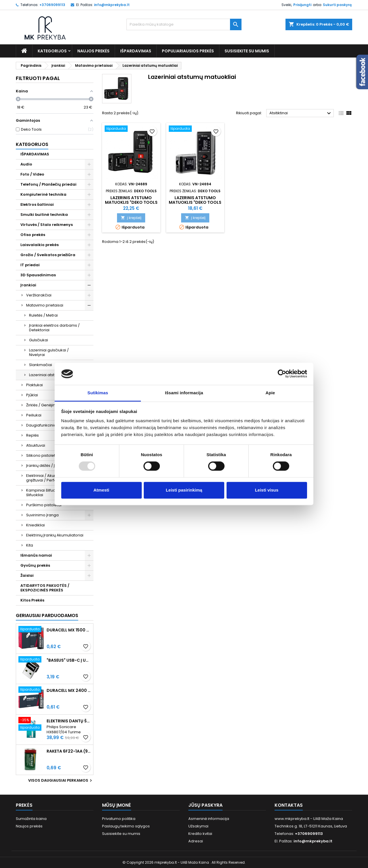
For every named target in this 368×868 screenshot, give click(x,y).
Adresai (196, 841)
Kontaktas (289, 805)
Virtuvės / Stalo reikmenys (47, 225)
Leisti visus (267, 490)
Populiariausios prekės (188, 51)
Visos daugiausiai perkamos (61, 781)
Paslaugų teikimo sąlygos (126, 826)
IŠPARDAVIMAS (136, 51)
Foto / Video (32, 174)
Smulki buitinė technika (44, 215)
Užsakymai (198, 826)
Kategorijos (52, 51)
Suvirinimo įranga (42, 515)
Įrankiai (28, 285)
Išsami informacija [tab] (184, 393)
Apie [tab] (270, 393)
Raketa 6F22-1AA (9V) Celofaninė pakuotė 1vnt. (69, 751)
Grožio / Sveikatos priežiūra (48, 255)
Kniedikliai (36, 525)
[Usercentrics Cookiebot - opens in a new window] (282, 374)
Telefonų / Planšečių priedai (48, 184)
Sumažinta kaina (31, 819)
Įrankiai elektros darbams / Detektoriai (54, 328)
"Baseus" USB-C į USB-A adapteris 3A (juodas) (69, 660)
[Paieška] (184, 24)
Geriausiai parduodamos (47, 615)
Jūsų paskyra (205, 805)
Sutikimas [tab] (98, 393)
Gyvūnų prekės (35, 565)
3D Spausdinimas (38, 275)
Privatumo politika (119, 819)
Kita (30, 545)
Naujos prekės (93, 51)
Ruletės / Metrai (43, 315)
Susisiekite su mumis (247, 51)
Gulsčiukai (39, 340)
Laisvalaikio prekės (40, 245)
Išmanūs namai (36, 555)
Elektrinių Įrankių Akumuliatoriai (55, 535)
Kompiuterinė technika (43, 194)
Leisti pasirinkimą (184, 490)
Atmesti (101, 490)
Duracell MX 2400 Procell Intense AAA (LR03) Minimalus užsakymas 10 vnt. (69, 690)
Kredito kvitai (200, 834)
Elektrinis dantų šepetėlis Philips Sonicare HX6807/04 (69, 721)
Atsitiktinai (301, 113)
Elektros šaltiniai (37, 204)
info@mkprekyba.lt (112, 5)
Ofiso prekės (33, 235)
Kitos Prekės (32, 600)
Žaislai (27, 575)
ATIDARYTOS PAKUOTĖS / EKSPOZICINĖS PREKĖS (45, 588)
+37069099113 (52, 5)
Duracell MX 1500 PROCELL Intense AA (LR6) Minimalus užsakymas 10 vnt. (69, 630)
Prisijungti (302, 5)
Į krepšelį (131, 218)
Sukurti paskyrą (337, 5)
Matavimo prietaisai (45, 305)
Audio (26, 164)
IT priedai (30, 265)
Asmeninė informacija (209, 819)
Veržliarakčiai (39, 295)
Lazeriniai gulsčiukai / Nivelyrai (49, 352)
